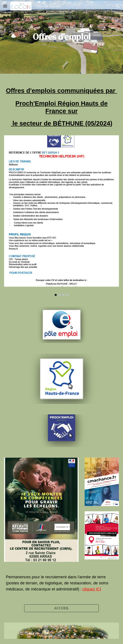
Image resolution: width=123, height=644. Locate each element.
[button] (5, 6)
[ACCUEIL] (61, 608)
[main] (61, 37)
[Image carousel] (61, 216)
